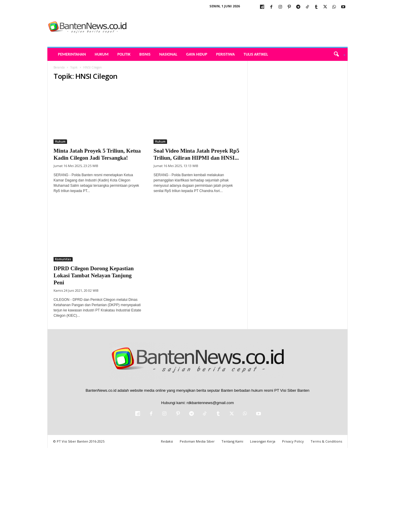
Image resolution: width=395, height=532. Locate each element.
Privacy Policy (293, 441)
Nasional (168, 54)
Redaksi (167, 441)
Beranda (59, 67)
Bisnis (145, 54)
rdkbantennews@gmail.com (210, 403)
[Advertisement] (298, 149)
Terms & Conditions (326, 441)
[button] (337, 54)
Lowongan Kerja (263, 441)
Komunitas (63, 259)
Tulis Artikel (256, 54)
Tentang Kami (232, 441)
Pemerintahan (72, 54)
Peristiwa (226, 54)
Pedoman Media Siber (197, 441)
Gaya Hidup (197, 54)
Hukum (102, 54)
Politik (124, 54)
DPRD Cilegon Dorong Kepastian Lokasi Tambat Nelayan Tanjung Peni (94, 275)
